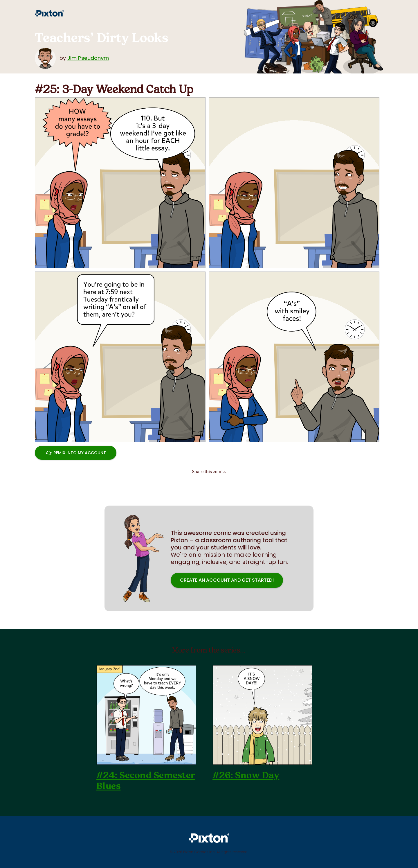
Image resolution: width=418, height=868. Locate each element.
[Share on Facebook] (224, 484)
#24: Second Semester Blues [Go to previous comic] (146, 781)
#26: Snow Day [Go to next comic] (246, 775)
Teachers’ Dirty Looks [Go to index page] (101, 38)
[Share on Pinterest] (209, 484)
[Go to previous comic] (146, 715)
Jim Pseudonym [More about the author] (88, 58)
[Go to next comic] (262, 715)
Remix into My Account (76, 453)
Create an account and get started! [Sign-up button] (227, 580)
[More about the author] (46, 58)
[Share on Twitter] (194, 484)
